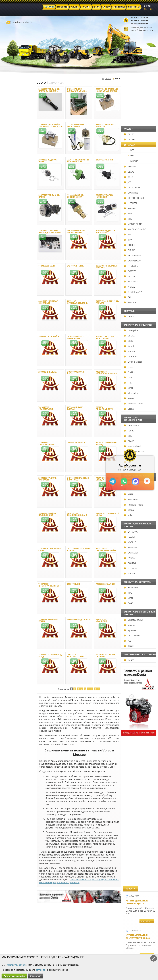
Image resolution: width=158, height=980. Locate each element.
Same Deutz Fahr (14, 451)
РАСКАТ (9, 558)
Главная (108, 79)
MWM (8, 398)
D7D (10, 150)
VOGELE (9, 542)
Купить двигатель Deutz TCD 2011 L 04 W (138, 754)
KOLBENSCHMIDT (14, 229)
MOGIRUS (10, 282)
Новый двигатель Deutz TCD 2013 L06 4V (138, 391)
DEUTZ (8, 134)
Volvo (7, 515)
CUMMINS (10, 193)
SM (6, 234)
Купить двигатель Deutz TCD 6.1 (137, 162)
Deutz (8, 316)
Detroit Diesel (12, 362)
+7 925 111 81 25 (139, 17)
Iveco (7, 367)
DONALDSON (11, 261)
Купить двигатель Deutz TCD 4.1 (137, 225)
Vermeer (9, 625)
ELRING (8, 250)
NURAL (8, 287)
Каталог (61, 942)
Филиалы (62, 953)
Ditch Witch (11, 635)
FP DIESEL (10, 266)
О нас (40, 953)
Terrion (8, 457)
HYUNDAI (9, 568)
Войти (147, 6)
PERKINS (9, 167)
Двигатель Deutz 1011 (139, 813)
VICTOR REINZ (12, 224)
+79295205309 (112, 481)
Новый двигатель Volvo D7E (137, 288)
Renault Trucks (12, 404)
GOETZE (9, 271)
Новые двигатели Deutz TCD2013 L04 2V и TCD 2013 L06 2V (139, 358)
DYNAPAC (10, 532)
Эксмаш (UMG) (12, 620)
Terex (8, 646)
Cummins (10, 357)
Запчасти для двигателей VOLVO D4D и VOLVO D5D (140, 616)
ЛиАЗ (7, 603)
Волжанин (10, 588)
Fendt (8, 431)
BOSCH (8, 245)
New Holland (11, 446)
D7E (10, 156)
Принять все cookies (14, 976)
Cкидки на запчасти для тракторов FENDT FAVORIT (139, 847)
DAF (7, 377)
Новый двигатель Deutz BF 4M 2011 (137, 494)
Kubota (8, 346)
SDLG (7, 177)
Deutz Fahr (10, 425)
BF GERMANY (11, 255)
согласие (40, 970)
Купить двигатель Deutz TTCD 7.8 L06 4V (138, 128)
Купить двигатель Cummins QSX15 (137, 93)
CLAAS (8, 172)
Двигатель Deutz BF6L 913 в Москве (139, 257)
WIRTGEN (10, 547)
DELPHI (8, 139)
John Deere (10, 467)
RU (151, 9)
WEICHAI (9, 302)
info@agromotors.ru (23, 22)
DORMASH (10, 553)
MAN (7, 388)
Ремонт (41, 949)
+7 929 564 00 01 (139, 23)
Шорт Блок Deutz (136, 421)
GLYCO (8, 276)
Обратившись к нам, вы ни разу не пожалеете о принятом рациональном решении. (79, 881)
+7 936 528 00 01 (139, 20)
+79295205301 (124, 481)
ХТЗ (7, 462)
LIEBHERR (10, 203)
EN (146, 9)
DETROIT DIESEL (13, 198)
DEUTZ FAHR (11, 187)
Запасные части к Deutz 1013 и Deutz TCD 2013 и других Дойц (139, 658)
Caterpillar (10, 330)
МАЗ (7, 214)
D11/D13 (12, 161)
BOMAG (9, 563)
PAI (6, 297)
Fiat (7, 383)
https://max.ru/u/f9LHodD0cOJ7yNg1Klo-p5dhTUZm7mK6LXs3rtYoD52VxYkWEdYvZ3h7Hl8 (135, 481)
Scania (8, 409)
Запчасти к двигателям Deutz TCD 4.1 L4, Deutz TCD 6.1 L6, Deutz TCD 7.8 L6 (139, 529)
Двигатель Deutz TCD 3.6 (140, 784)
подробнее (147, 112)
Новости (41, 946)
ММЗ (7, 341)
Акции (60, 946)
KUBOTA (9, 208)
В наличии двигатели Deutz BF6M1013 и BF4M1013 (140, 321)
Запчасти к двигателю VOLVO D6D (140, 577)
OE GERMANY (12, 292)
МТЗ (7, 219)
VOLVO (8, 145)
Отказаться (35, 976)
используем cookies (16, 965)
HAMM (8, 537)
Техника (61, 949)
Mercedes (10, 393)
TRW (7, 240)
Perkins (8, 372)
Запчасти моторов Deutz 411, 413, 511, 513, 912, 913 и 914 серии (139, 701)
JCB (6, 182)
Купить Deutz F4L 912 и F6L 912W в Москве (139, 193)
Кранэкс (9, 630)
